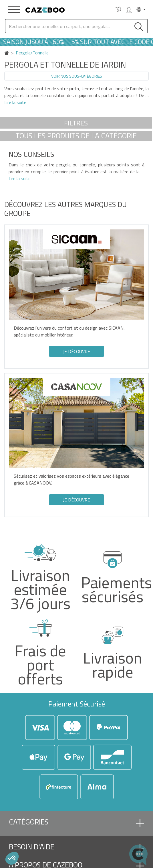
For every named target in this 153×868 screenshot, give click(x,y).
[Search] (68, 26)
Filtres (76, 123)
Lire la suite (15, 102)
